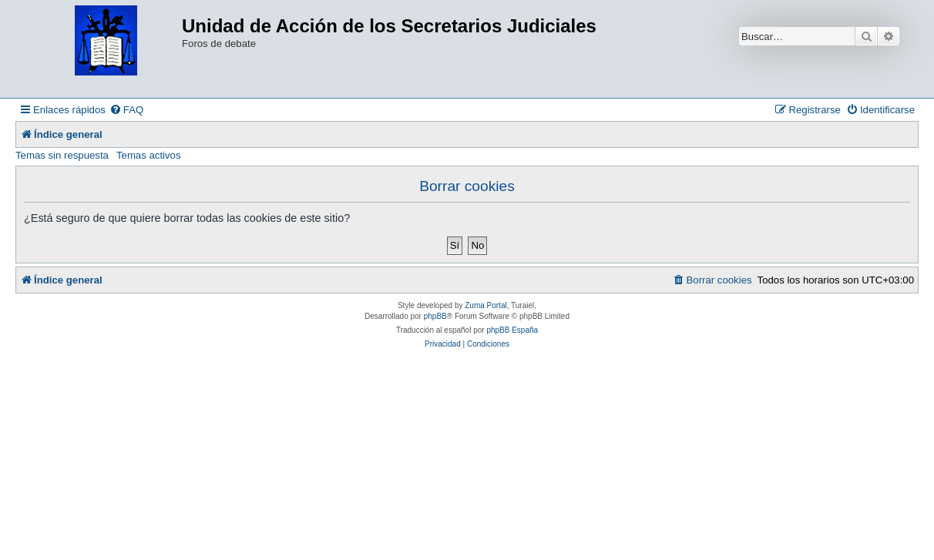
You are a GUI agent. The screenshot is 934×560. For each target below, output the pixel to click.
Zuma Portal (485, 305)
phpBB (435, 316)
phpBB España (512, 330)
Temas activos (149, 155)
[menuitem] (126, 110)
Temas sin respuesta (62, 155)
